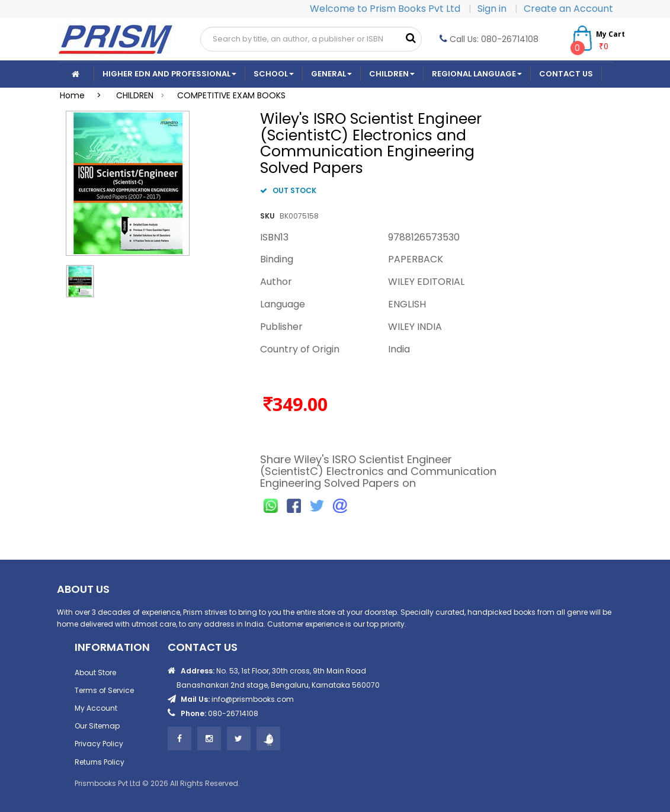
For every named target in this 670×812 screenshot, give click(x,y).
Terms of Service (104, 690)
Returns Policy (100, 762)
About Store (95, 673)
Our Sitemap (97, 726)
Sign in (493, 9)
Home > (84, 95)
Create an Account (568, 9)
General (331, 74)
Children (392, 74)
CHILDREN (135, 95)
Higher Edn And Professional (169, 74)
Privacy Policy (99, 744)
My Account (96, 708)
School (274, 74)
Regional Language (477, 74)
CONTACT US (566, 74)
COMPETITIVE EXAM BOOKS (231, 95)
